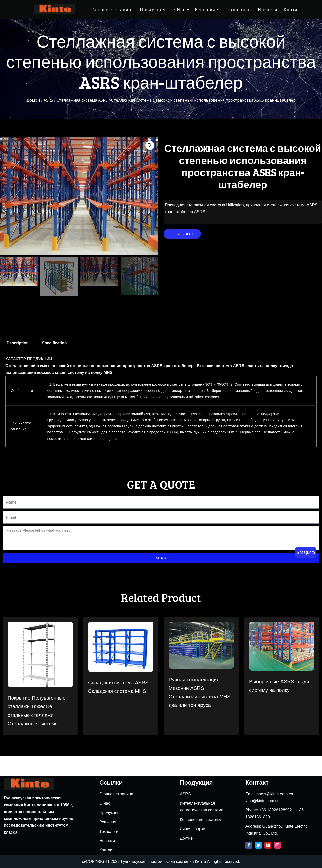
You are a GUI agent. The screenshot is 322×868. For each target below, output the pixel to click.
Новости (268, 9)
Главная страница (113, 9)
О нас (105, 803)
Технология (238, 9)
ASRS (48, 100)
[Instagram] (277, 845)
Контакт (293, 9)
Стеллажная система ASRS (82, 100)
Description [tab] (18, 343)
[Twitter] (258, 845)
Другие (186, 838)
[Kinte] (54, 9)
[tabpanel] (161, 404)
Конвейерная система (200, 820)
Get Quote (306, 552)
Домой (33, 100)
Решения (108, 822)
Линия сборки (193, 829)
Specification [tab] (54, 343)
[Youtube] (268, 845)
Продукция (153, 9)
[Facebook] (249, 845)
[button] (182, 234)
